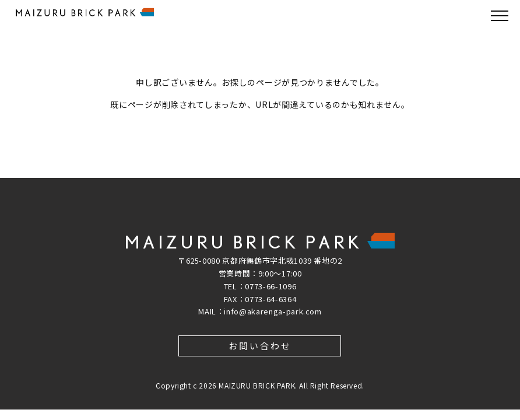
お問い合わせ (260, 346)
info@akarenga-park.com (273, 311)
